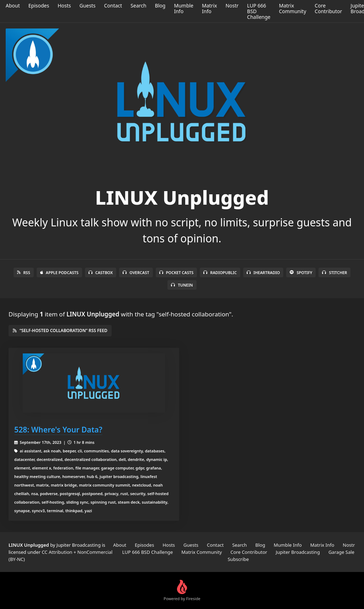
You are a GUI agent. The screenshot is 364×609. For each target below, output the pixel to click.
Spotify (301, 272)
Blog (160, 6)
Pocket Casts (176, 272)
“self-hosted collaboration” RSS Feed (60, 330)
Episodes (39, 6)
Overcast (136, 272)
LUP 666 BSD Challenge (148, 552)
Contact (113, 6)
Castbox (101, 272)
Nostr (232, 6)
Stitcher (334, 272)
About (13, 6)
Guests (87, 6)
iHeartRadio (263, 272)
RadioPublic (220, 272)
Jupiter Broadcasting (298, 552)
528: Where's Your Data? (58, 429)
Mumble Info (184, 8)
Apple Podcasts (59, 272)
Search (138, 6)
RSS (24, 272)
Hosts (64, 6)
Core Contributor (328, 8)
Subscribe (238, 559)
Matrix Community (293, 8)
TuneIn (182, 285)
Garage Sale (341, 552)
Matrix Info (209, 8)
